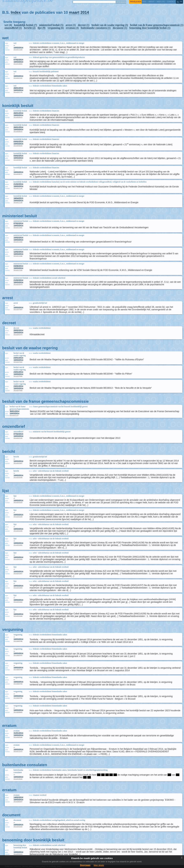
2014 (85, 12)
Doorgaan (85, 865)
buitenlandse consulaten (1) (96, 28)
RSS (144, 2)
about (151, 2)
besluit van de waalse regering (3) (110, 25)
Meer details (99, 865)
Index (16, 12)
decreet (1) (84, 25)
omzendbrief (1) (13, 28)
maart (74, 12)
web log (161, 2)
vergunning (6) (56, 28)
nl (178, 2)
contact (171, 2)
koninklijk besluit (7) (26, 25)
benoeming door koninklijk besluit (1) (150, 28)
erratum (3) (72, 28)
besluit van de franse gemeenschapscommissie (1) (157, 25)
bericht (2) (30, 28)
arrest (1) (71, 25)
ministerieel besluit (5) (51, 25)
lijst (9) (41, 28)
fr (181, 2)
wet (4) (8, 25)
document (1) (120, 28)
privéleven (135, 2)
